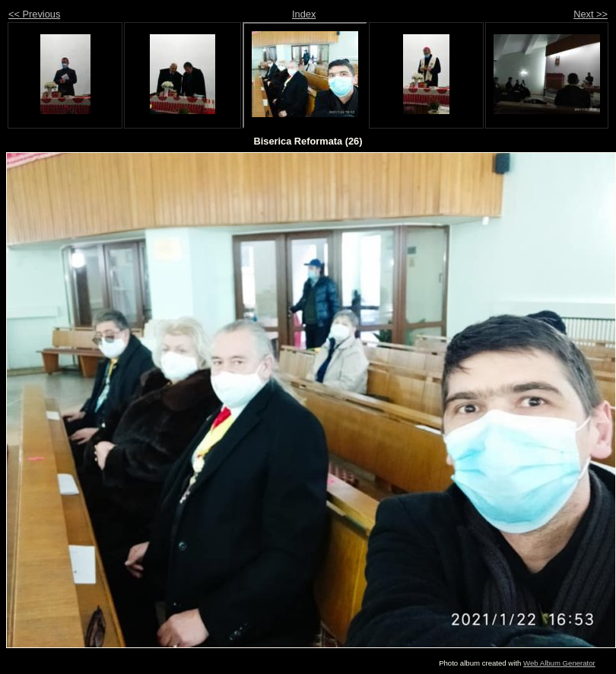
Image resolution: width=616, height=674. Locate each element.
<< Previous (34, 14)
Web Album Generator (559, 663)
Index (304, 14)
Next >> (591, 14)
